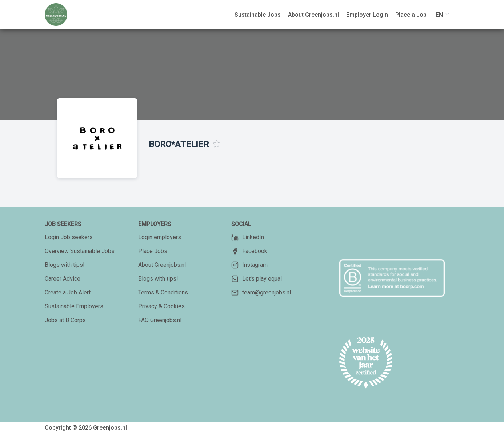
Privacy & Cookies (161, 306)
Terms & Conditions (163, 292)
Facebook (249, 251)
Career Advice (63, 279)
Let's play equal (257, 279)
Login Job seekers (69, 237)
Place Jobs (153, 251)
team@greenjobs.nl (261, 293)
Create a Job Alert (68, 292)
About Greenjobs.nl (162, 265)
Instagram (249, 265)
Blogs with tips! (65, 265)
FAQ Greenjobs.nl (160, 320)
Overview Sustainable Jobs (80, 251)
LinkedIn (248, 237)
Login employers (160, 237)
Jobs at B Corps (65, 320)
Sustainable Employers (74, 306)
